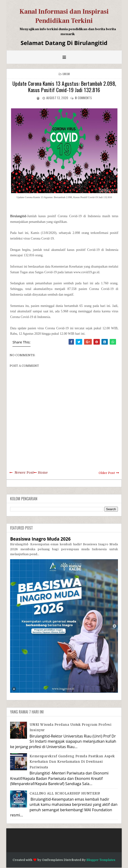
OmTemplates (52, 860)
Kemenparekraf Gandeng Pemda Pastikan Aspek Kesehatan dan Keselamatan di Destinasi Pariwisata (72, 762)
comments (83, 98)
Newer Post (24, 473)
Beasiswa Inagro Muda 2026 (40, 539)
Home (43, 473)
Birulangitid (18, 216)
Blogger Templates (101, 860)
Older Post (107, 473)
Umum (66, 74)
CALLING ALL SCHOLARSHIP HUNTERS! (65, 793)
